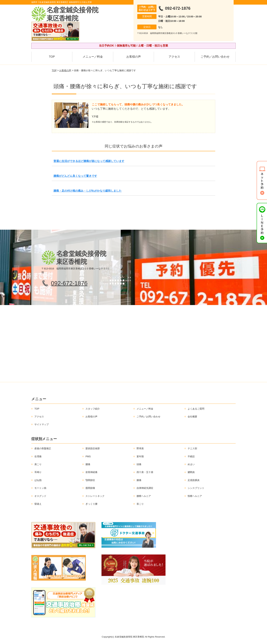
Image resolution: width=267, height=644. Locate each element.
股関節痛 (90, 488)
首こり (140, 504)
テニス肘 (192, 448)
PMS (88, 456)
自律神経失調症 (145, 488)
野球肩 (140, 448)
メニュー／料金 (93, 57)
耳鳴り (38, 472)
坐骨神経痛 (91, 472)
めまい (191, 464)
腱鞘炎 (191, 472)
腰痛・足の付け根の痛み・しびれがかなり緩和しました (88, 191)
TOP (52, 57)
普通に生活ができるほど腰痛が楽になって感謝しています (89, 161)
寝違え (38, 504)
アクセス (174, 57)
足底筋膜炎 (194, 480)
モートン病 (40, 488)
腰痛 (88, 464)
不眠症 (191, 456)
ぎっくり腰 (91, 504)
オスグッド (40, 496)
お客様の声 (134, 57)
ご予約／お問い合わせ (215, 57)
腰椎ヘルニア (144, 496)
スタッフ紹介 (93, 409)
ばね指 (38, 480)
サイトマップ (42, 424)
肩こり (38, 464)
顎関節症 (90, 480)
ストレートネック (95, 496)
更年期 (140, 456)
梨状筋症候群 (93, 448)
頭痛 (139, 464)
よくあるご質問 (196, 409)
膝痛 (139, 480)
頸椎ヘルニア (195, 496)
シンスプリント (196, 488)
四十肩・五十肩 (145, 472)
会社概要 (192, 417)
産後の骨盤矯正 (43, 448)
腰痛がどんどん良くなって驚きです (75, 176)
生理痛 (38, 456)
